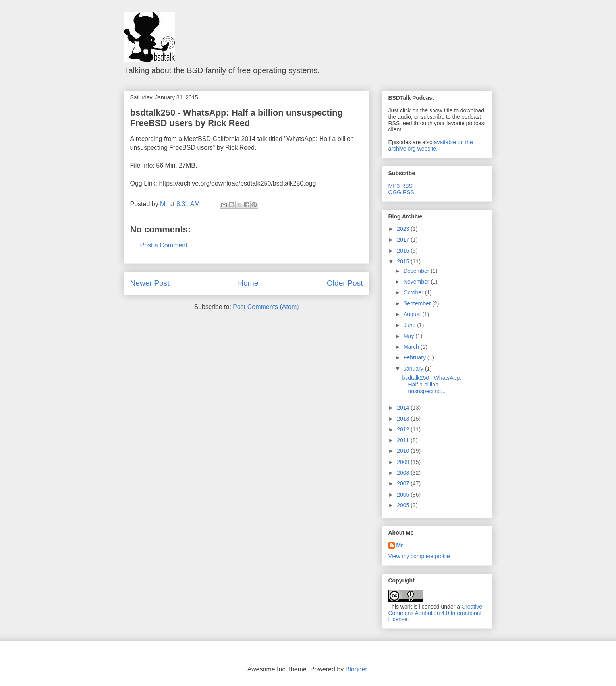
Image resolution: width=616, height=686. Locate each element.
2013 (404, 419)
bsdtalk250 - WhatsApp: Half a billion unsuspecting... (432, 385)
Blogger (356, 669)
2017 (404, 240)
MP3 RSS (401, 186)
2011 (404, 440)
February (415, 357)
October (414, 292)
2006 (404, 495)
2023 (404, 229)
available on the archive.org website (431, 145)
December (417, 271)
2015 (404, 261)
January (414, 369)
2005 (404, 505)
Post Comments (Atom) (266, 307)
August (413, 314)
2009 (404, 462)
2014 (404, 408)
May (409, 336)
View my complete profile (419, 556)
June (410, 325)
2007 (404, 483)
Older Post (345, 283)
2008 (404, 473)
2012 (404, 429)
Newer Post (150, 283)
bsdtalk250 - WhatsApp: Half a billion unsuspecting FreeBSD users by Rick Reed (237, 118)
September (418, 303)
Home (248, 283)
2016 (404, 251)
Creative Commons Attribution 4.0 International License (435, 613)
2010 (404, 451)
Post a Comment (164, 245)
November (417, 282)
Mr (400, 545)
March (412, 347)
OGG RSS (401, 192)
